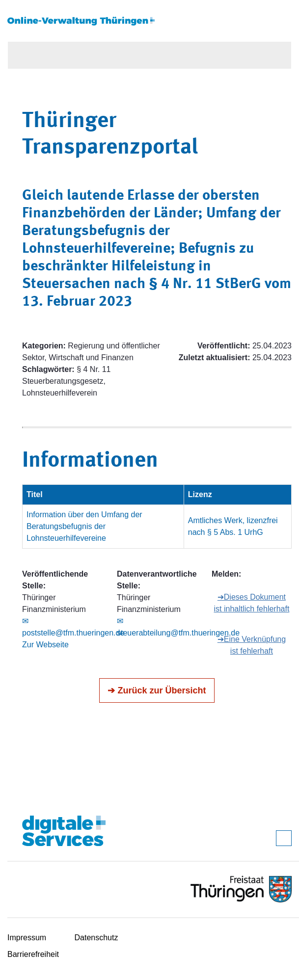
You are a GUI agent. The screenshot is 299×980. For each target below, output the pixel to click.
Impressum (27, 938)
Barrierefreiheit (33, 954)
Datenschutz (96, 938)
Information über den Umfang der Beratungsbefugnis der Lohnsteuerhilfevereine (84, 526)
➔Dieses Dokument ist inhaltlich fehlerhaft (251, 603)
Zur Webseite (45, 645)
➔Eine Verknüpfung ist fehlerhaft (252, 645)
